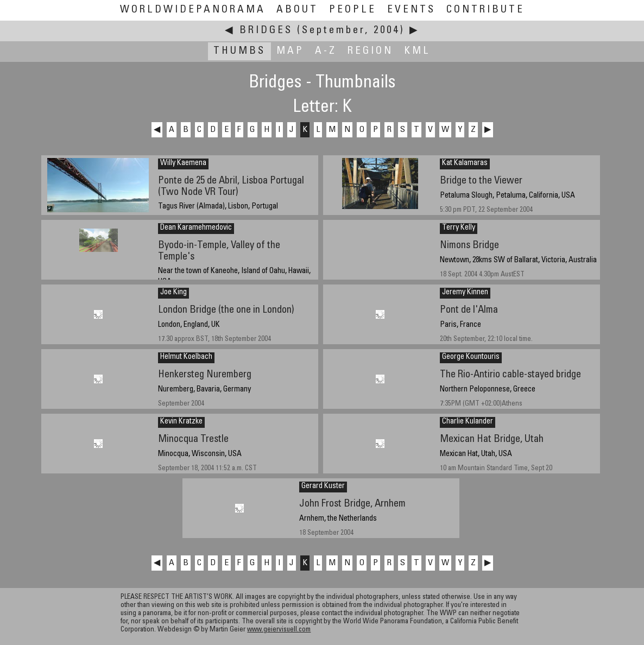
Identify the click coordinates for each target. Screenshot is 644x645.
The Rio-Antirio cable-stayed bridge (510, 375)
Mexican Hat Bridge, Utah (492, 440)
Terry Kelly (459, 228)
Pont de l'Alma (469, 310)
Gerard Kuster (323, 486)
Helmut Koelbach (186, 357)
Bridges (266, 31)
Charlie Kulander (468, 422)
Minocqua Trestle (193, 440)
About (297, 10)
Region (370, 51)
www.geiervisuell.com (279, 630)
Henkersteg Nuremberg (205, 375)
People (353, 10)
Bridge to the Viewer (481, 181)
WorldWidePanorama (193, 10)
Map (290, 51)
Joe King (173, 293)
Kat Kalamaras (465, 163)
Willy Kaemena (183, 163)
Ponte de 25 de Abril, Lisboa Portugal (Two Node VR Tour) (231, 187)
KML (417, 51)
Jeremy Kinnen (465, 293)
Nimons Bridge (469, 246)
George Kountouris (471, 357)
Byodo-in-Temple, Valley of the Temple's (219, 251)
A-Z (326, 51)
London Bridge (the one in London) (226, 310)
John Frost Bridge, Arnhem (352, 504)
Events (411, 10)
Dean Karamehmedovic (196, 228)
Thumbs (239, 51)
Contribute (485, 10)
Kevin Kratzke (181, 422)
